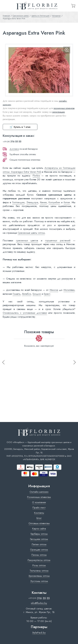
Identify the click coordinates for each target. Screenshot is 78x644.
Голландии (18, 202)
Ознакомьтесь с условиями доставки (25, 313)
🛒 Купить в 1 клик (20, 127)
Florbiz (36, 176)
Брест (47, 294)
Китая (67, 202)
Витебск (27, 294)
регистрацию (59, 112)
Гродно (37, 294)
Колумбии (54, 202)
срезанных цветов (27, 240)
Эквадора (32, 202)
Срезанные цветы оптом (31, 233)
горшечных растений (58, 240)
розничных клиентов (64, 108)
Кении (43, 202)
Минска (54, 290)
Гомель (17, 294)
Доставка (14, 149)
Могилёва (69, 290)
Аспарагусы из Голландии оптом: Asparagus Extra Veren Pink (39, 170)
